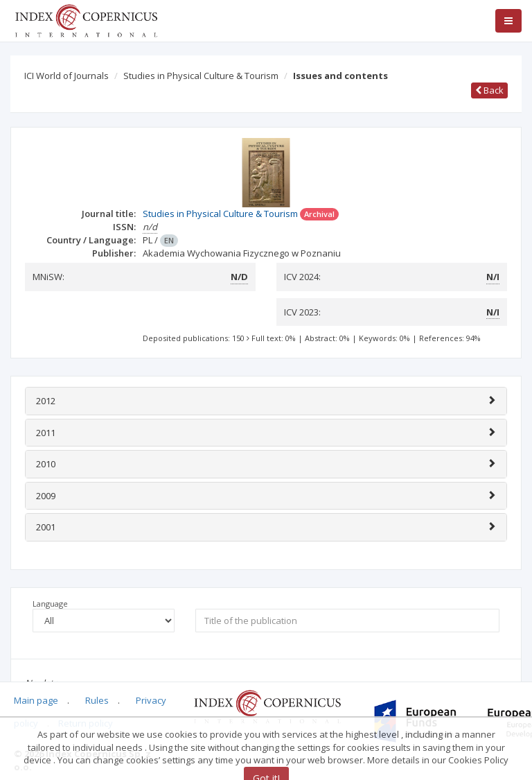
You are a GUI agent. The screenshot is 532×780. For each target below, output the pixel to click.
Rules (97, 700)
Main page (36, 700)
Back (489, 90)
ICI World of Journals (66, 76)
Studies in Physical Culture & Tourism (201, 76)
